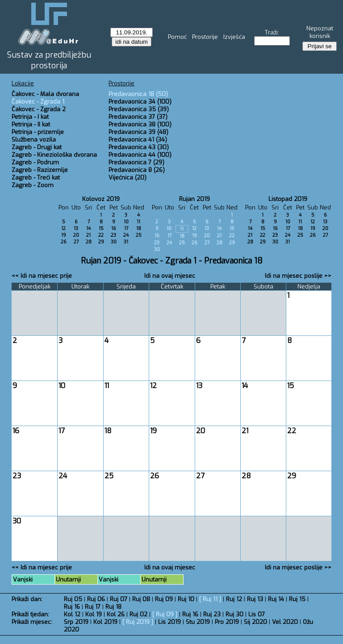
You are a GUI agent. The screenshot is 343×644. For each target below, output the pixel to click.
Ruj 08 (141, 599)
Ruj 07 (119, 599)
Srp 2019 (76, 622)
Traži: (272, 32)
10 (126, 222)
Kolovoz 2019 (101, 199)
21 (88, 235)
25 (139, 235)
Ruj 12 (234, 599)
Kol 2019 (105, 622)
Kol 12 (72, 614)
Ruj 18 (113, 607)
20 (76, 235)
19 (64, 235)
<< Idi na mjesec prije (42, 276)
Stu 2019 (198, 622)
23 (113, 235)
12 (63, 228)
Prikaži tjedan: (30, 614)
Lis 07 (257, 614)
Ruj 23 (212, 614)
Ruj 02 (138, 614)
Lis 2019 (169, 622)
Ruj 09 (164, 599)
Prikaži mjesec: (32, 622)
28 (89, 242)
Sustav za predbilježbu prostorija (49, 60)
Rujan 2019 (195, 199)
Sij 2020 (255, 622)
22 (101, 235)
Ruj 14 (276, 599)
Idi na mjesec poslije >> (298, 276)
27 (76, 242)
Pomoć (177, 37)
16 (114, 228)
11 (138, 222)
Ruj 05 (73, 599)
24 (126, 235)
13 (76, 228)
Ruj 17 (93, 607)
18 (139, 228)
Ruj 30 (234, 614)
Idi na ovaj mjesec (170, 276)
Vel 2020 (285, 622)
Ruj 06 (96, 599)
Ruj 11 (210, 599)
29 (101, 242)
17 (126, 228)
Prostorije (205, 37)
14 (88, 228)
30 (114, 242)
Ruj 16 (72, 607)
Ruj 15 (297, 599)
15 (101, 228)
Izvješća (234, 37)
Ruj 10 (186, 599)
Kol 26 (116, 614)
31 (126, 242)
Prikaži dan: (27, 599)
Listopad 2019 (288, 199)
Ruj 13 (255, 599)
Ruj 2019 (138, 622)
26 (64, 242)
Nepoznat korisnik (320, 32)
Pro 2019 (227, 622)
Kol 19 (94, 614)
